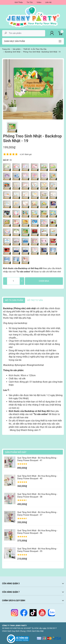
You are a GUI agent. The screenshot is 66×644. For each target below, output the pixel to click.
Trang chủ (6, 49)
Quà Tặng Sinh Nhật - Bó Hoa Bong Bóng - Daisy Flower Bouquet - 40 (37, 477)
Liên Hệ (48, 2)
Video (39, 2)
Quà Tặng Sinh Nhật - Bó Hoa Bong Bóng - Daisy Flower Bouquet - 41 (37, 459)
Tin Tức (30, 2)
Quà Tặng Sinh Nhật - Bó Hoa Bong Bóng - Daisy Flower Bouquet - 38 (37, 495)
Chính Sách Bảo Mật (35, 631)
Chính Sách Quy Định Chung (14, 631)
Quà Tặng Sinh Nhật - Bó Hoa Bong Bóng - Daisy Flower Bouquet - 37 (37, 513)
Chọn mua (44, 281)
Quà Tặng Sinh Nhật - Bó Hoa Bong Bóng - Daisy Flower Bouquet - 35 (37, 550)
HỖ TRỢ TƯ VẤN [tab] (35, 300)
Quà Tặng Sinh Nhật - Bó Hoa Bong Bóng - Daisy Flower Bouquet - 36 (37, 532)
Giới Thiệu (19, 2)
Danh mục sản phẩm (15, 41)
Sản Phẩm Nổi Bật (16, 452)
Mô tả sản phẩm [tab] (14, 300)
